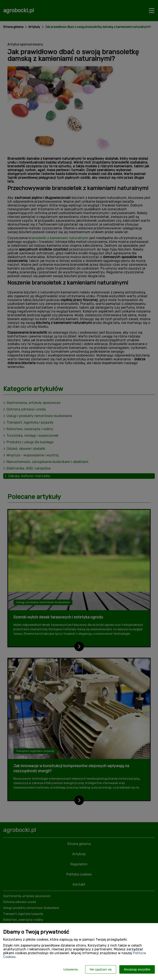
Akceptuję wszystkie (137, 969)
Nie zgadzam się (101, 969)
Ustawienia (71, 969)
